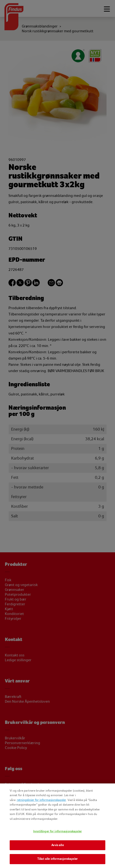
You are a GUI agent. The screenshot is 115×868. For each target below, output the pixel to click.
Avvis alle (57, 845)
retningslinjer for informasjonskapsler (41, 800)
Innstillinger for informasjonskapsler (57, 831)
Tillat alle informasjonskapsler (57, 859)
